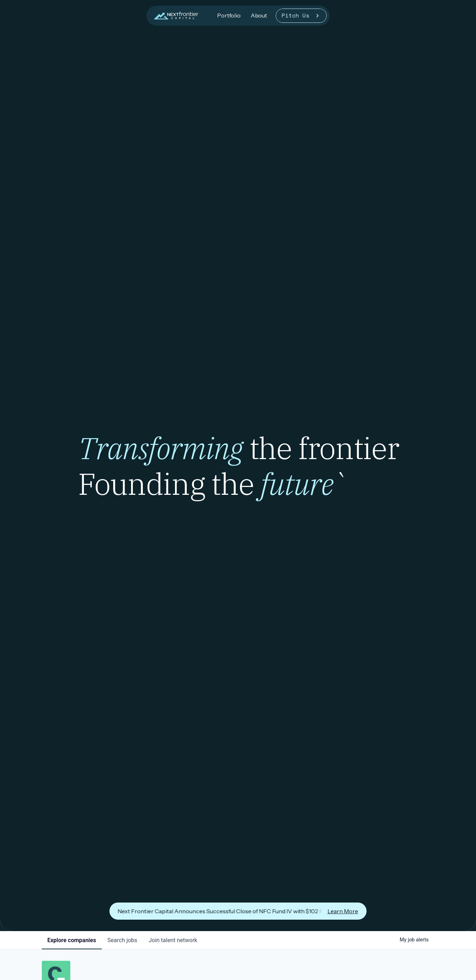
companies (72, 940)
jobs (122, 940)
